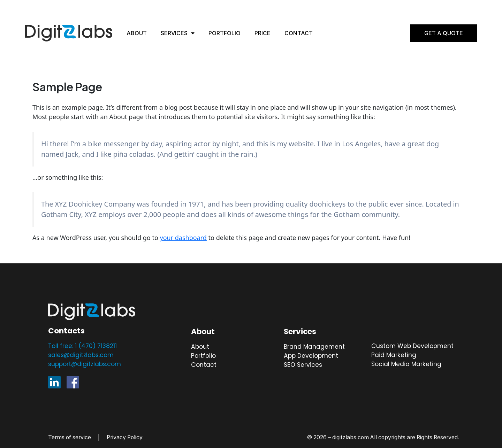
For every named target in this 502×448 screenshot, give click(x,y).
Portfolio (225, 33)
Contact (299, 33)
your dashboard (183, 238)
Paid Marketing (394, 355)
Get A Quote (444, 33)
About (137, 33)
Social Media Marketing (406, 364)
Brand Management (314, 347)
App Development (311, 356)
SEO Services (303, 365)
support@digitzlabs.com (85, 364)
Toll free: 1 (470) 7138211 (82, 346)
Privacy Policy (125, 437)
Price (263, 33)
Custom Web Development (412, 346)
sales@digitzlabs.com (81, 355)
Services (178, 33)
